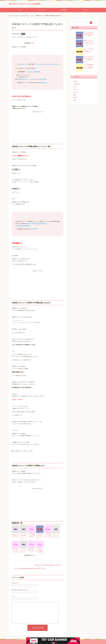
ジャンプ (76, 92)
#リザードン (51, 65)
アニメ (75, 87)
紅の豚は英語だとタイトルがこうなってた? (32, 550)
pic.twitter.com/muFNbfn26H (22, 226)
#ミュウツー (37, 65)
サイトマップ (42, 10)
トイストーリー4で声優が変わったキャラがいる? (15, 536)
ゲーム (75, 90)
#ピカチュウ (24, 65)
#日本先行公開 (42, 80)
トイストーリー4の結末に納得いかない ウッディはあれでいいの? (24, 536)
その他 (75, 82)
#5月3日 (32, 80)
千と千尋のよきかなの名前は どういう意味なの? (40, 550)
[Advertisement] (38, 124)
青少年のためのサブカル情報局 (28, 4)
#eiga (46, 224)
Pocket (33, 43)
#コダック (57, 65)
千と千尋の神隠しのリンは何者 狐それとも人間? (48, 536)
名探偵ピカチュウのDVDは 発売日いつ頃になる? (48, 565)
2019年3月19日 (43, 83)
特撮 (74, 101)
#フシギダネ (44, 65)
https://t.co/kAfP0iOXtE (34, 72)
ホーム (20, 10)
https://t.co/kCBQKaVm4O (34, 224)
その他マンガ (77, 84)
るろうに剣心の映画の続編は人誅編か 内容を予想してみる (29, 568)
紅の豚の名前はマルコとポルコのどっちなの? (15, 550)
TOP (19, 16)
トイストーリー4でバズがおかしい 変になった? (23, 550)
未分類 (75, 98)
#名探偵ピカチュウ (24, 80)
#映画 (43, 224)
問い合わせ (86, 10)
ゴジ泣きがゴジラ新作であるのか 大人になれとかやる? (40, 536)
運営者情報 (64, 10)
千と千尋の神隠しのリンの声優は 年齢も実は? (32, 536)
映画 (23, 34)
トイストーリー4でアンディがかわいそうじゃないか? (56, 536)
